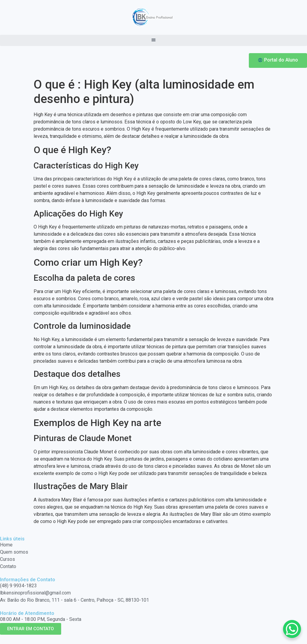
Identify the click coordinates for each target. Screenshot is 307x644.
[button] (153, 40)
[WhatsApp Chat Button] (292, 629)
